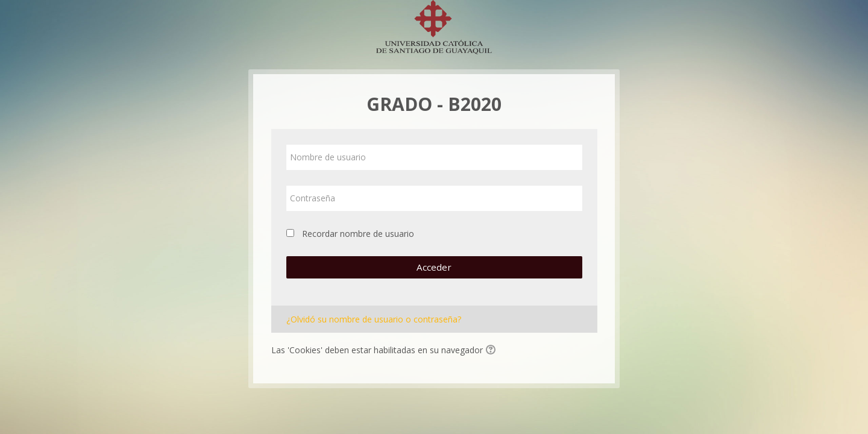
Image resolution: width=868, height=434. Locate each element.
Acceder (434, 267)
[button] (492, 351)
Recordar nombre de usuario (358, 234)
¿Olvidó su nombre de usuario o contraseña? (374, 319)
